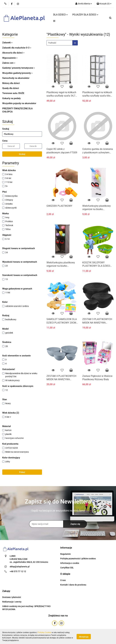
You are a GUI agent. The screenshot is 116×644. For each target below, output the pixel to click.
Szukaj (22, 154)
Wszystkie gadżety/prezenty (17, 73)
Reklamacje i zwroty (12, 602)
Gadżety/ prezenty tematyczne (19, 68)
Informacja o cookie (70, 563)
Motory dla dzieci (11, 83)
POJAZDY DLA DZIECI (85, 15)
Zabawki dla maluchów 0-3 (17, 48)
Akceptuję (84, 637)
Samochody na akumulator (16, 78)
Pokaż (22, 472)
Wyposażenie (10, 58)
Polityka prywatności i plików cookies (78, 559)
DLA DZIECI (60, 15)
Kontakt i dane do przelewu (73, 585)
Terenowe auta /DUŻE (13, 93)
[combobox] (62, 43)
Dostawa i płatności (12, 597)
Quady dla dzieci (11, 88)
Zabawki (7, 43)
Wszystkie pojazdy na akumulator (19, 103)
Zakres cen (9, 63)
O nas (63, 580)
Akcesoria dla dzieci (13, 53)
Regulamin (65, 554)
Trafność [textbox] (52, 43)
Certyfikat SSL (67, 568)
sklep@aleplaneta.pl (20, 567)
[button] (104, 4)
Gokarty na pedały (11, 98)
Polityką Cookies (44, 632)
